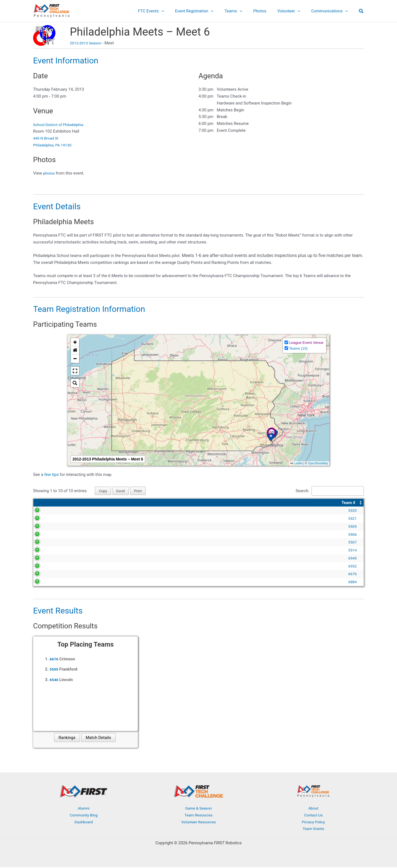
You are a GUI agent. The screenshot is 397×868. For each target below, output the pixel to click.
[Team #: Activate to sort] (45, 503)
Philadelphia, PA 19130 (54, 145)
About (313, 809)
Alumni (84, 809)
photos (49, 173)
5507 (45, 543)
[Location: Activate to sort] (325, 503)
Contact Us (313, 816)
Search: (297, 491)
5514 (45, 551)
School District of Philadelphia (61, 125)
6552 (45, 567)
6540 (45, 559)
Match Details (98, 738)
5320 (45, 511)
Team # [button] (41, 503)
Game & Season (198, 809)
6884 (45, 582)
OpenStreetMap (317, 463)
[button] (361, 12)
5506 (45, 535)
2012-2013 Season (87, 43)
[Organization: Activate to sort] (216, 503)
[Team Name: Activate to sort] (101, 503)
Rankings (67, 738)
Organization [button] (159, 503)
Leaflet (294, 463)
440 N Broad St (47, 138)
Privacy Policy (313, 823)
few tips (52, 475)
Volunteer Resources (198, 823)
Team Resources (198, 816)
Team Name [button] (69, 503)
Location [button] (296, 503)
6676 (45, 574)
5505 (45, 527)
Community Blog (84, 816)
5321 (45, 519)
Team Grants (313, 829)
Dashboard (84, 823)
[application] (177, 11)
